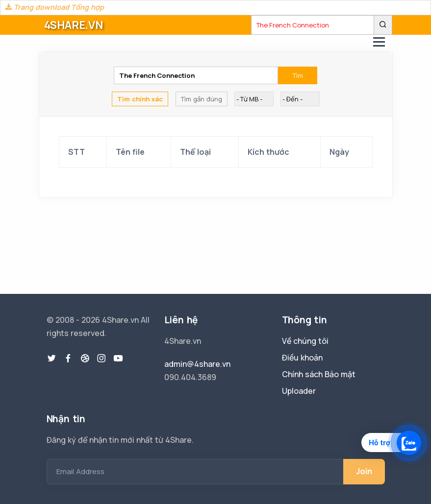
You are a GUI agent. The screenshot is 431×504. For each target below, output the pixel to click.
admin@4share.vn (197, 364)
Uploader (299, 391)
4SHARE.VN (74, 25)
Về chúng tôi (305, 341)
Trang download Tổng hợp (55, 7)
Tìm (298, 75)
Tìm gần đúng (202, 99)
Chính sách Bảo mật (319, 374)
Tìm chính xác (140, 99)
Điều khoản (302, 358)
